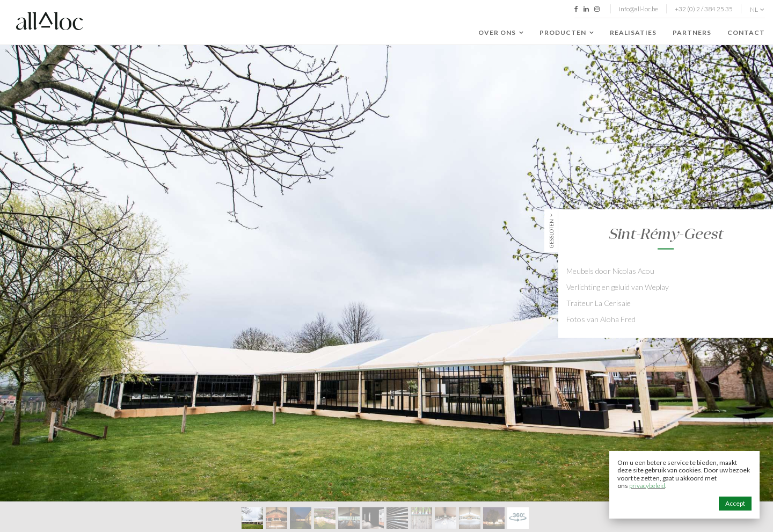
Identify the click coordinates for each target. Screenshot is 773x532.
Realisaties (633, 32)
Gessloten (551, 233)
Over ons (501, 33)
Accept (735, 503)
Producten (567, 33)
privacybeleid (647, 486)
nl (757, 10)
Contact (746, 32)
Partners (692, 32)
